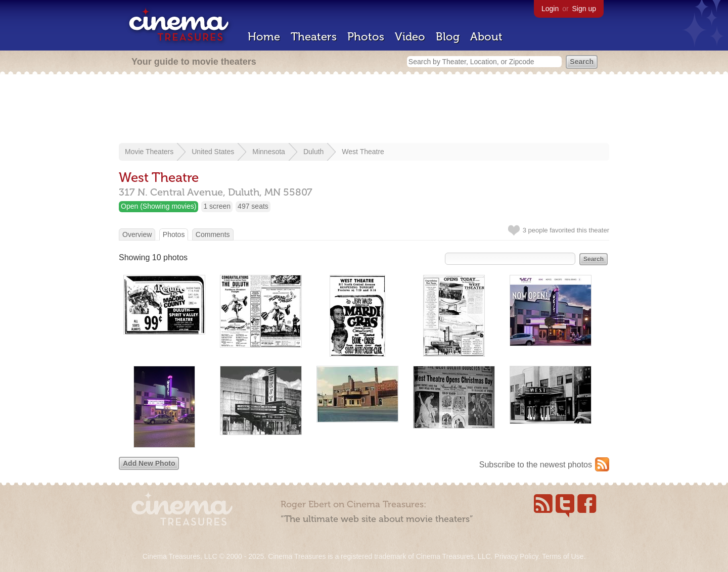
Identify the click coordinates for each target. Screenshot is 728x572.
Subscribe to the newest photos (536, 465)
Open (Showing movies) (158, 206)
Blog (448, 37)
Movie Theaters (149, 152)
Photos (366, 37)
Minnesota (269, 152)
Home (264, 37)
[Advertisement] (364, 110)
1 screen (217, 206)
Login (550, 9)
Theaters (314, 37)
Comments (213, 234)
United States (213, 152)
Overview (137, 234)
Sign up (584, 9)
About (486, 37)
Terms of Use (563, 556)
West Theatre (363, 152)
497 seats (253, 206)
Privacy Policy (516, 556)
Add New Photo (149, 463)
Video (410, 37)
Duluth (313, 152)
